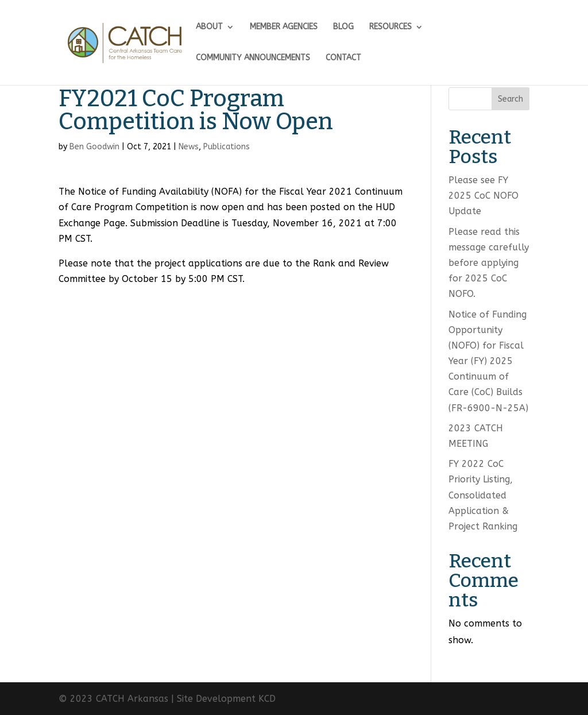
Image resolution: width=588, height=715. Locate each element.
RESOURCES (390, 27)
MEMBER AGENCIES (284, 27)
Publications (227, 147)
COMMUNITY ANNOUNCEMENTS (253, 58)
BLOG (343, 27)
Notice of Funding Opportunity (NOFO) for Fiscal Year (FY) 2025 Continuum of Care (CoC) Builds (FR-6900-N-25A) (488, 361)
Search (510, 99)
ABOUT (209, 27)
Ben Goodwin (94, 147)
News (189, 147)
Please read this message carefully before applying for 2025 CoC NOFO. (489, 263)
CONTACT (343, 58)
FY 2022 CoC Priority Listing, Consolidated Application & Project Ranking (483, 495)
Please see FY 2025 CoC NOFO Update (483, 196)
